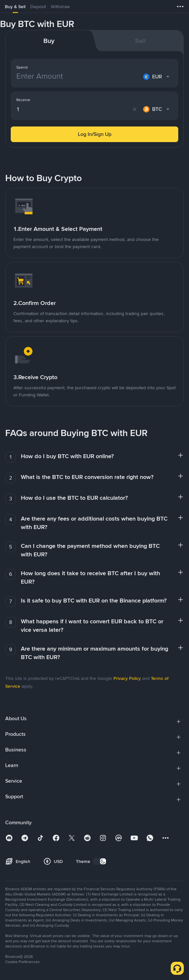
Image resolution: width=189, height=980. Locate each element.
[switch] (100, 861)
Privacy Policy (127, 678)
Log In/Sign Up (95, 134)
